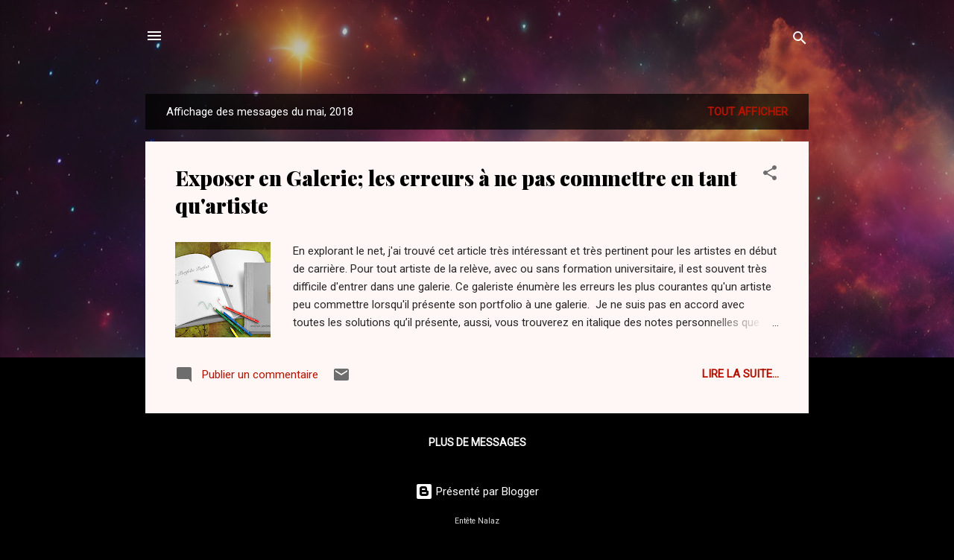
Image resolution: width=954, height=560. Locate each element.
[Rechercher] (800, 41)
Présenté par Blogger (477, 491)
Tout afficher (748, 112)
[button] (770, 175)
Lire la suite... (740, 374)
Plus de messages (477, 442)
